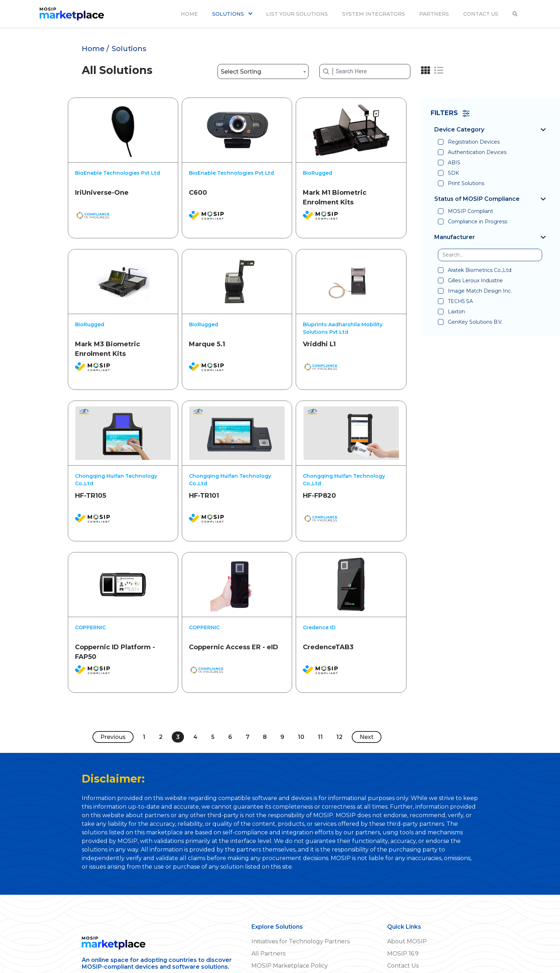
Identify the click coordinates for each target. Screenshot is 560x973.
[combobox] (263, 71)
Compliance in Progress (477, 222)
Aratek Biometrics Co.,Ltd (480, 270)
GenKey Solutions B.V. (475, 322)
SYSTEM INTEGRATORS (374, 14)
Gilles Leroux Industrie (475, 281)
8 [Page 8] (265, 724)
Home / (95, 49)
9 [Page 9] (282, 724)
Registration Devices (474, 142)
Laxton (456, 312)
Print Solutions (466, 183)
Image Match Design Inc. (480, 291)
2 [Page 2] (161, 724)
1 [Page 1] (144, 724)
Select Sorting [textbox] (241, 72)
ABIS (454, 163)
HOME (189, 14)
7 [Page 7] (247, 724)
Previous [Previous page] (113, 724)
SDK (453, 173)
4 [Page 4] (195, 724)
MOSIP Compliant (471, 211)
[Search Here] (371, 71)
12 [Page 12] (339, 724)
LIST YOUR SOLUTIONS (297, 14)
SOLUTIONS (229, 14)
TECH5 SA (460, 301)
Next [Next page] (367, 724)
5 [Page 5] (213, 724)
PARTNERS (434, 14)
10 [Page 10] (301, 724)
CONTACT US (481, 14)
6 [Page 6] (230, 724)
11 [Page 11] (320, 724)
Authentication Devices (477, 152)
